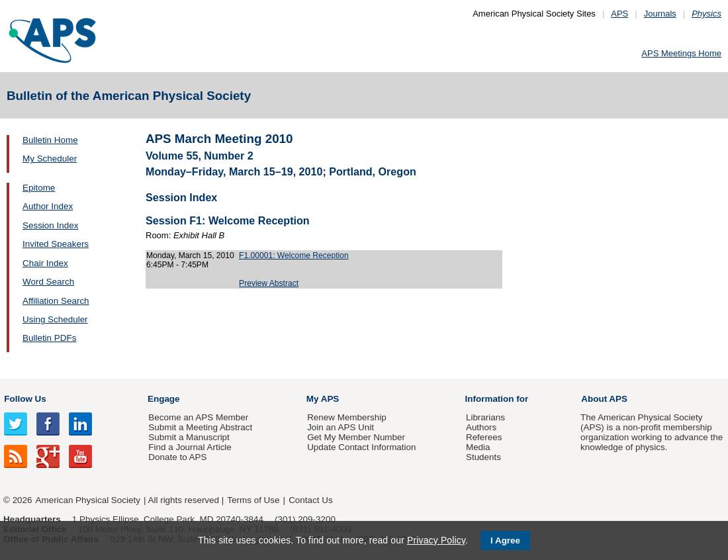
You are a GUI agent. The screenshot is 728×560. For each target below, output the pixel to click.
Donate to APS (177, 457)
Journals (660, 14)
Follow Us (25, 399)
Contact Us (310, 500)
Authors (481, 427)
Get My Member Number (356, 437)
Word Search (48, 282)
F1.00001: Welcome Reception (294, 256)
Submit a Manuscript (189, 437)
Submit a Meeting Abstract (200, 427)
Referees (484, 437)
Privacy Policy (436, 540)
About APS (604, 399)
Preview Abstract (269, 283)
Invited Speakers (56, 244)
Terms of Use (253, 500)
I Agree (505, 540)
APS (619, 14)
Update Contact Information (361, 447)
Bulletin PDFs (49, 338)
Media (478, 447)
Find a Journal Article (190, 447)
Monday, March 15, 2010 (190, 256)
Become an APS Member (198, 417)
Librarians (485, 417)
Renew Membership (347, 417)
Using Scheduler (55, 319)
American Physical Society (88, 500)
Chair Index (45, 263)
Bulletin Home (50, 140)
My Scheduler (50, 159)
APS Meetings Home (681, 53)
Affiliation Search (56, 301)
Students (483, 457)
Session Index (50, 225)
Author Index (48, 206)
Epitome (39, 188)
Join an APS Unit (341, 427)
